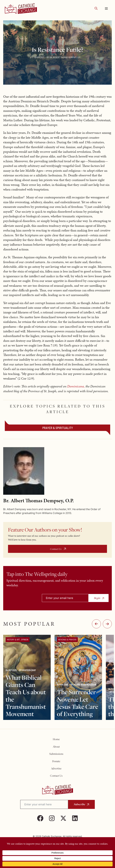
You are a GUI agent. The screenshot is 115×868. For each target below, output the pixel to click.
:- (107, 624)
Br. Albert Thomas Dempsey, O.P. (65, 57)
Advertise (56, 768)
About (56, 747)
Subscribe (79, 804)
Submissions (56, 754)
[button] (96, 9)
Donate (56, 761)
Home (56, 739)
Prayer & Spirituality (58, 428)
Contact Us (56, 549)
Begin (97, 598)
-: (96, 624)
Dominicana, (76, 386)
